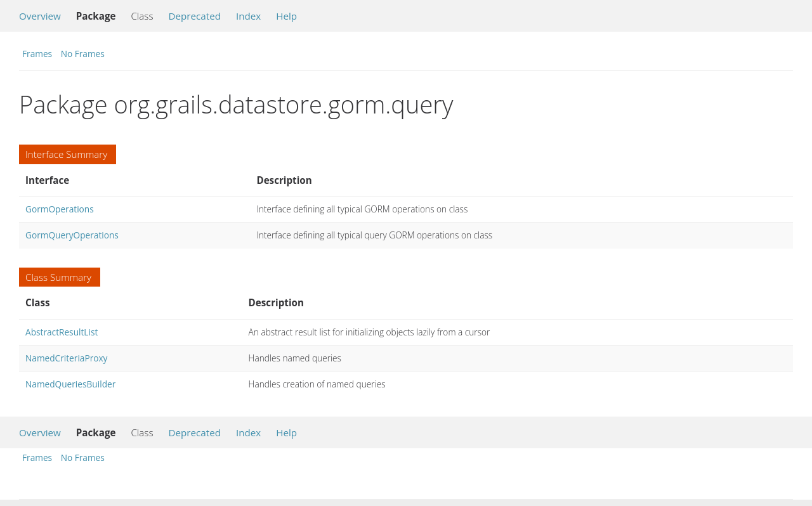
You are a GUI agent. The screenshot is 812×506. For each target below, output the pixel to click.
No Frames (83, 54)
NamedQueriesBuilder (70, 384)
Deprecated (194, 16)
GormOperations (60, 209)
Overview (40, 16)
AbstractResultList (62, 332)
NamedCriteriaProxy (66, 358)
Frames (37, 54)
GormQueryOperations (72, 235)
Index (248, 16)
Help (286, 16)
